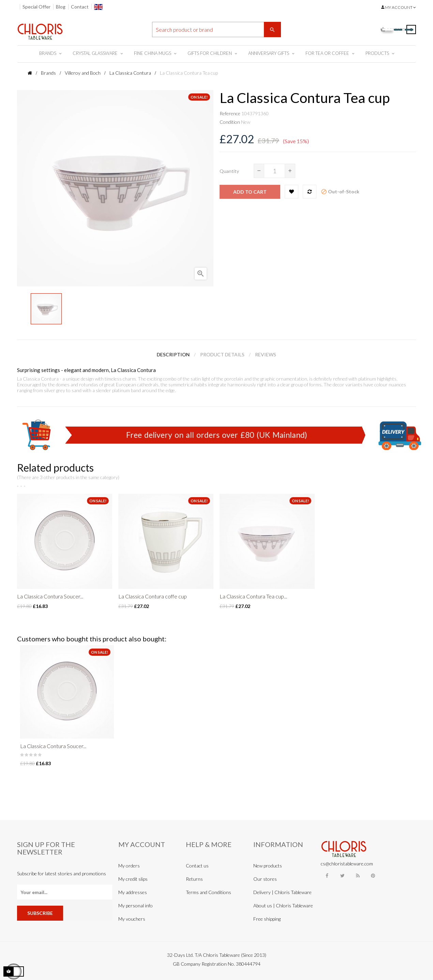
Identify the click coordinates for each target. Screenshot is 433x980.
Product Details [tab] (222, 354)
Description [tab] (173, 354)
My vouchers (132, 919)
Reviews (266, 354)
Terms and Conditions (208, 892)
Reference (230, 113)
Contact (80, 7)
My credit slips (133, 879)
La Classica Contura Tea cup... (253, 596)
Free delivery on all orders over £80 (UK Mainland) (217, 435)
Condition (230, 122)
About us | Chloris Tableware (283, 905)
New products (268, 866)
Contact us (197, 866)
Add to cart (250, 192)
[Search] (216, 29)
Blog (61, 7)
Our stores (265, 879)
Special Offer (36, 7)
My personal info (136, 905)
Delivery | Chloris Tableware (282, 892)
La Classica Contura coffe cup (153, 596)
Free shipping (267, 919)
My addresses (133, 892)
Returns (194, 879)
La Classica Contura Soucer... (50, 596)
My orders (129, 866)
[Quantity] (274, 171)
